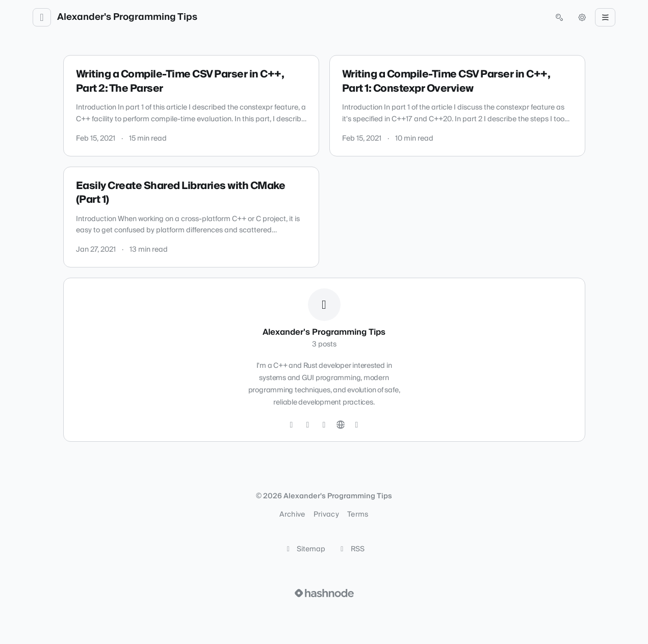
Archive (292, 515)
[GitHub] (308, 425)
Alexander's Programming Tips (127, 17)
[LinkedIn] (324, 425)
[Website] (341, 425)
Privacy (326, 515)
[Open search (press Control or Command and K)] (559, 17)
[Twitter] (292, 425)
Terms (358, 515)
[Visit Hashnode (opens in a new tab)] (324, 593)
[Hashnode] (357, 425)
